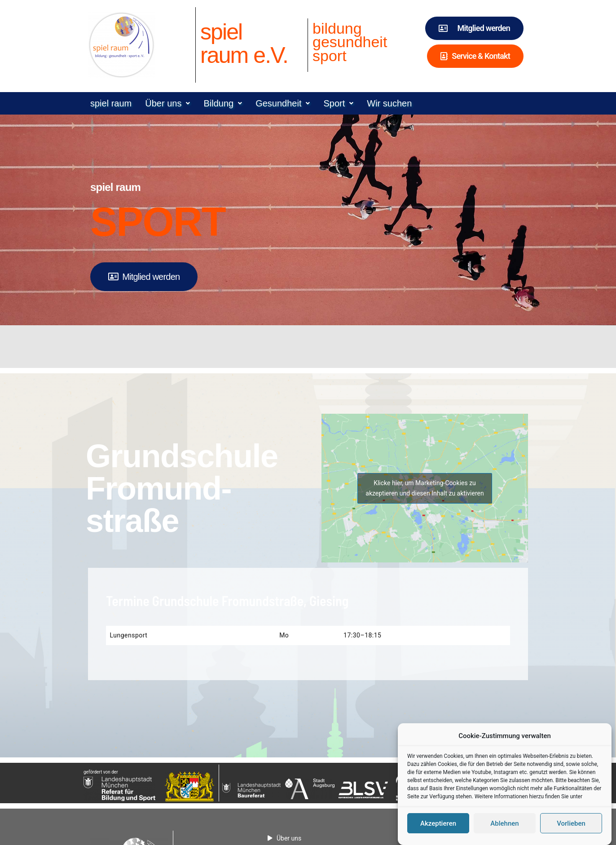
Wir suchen (389, 103)
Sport (338, 103)
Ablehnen (504, 830)
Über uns (167, 103)
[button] (167, 103)
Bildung (223, 103)
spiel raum (111, 103)
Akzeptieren (438, 830)
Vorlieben (571, 830)
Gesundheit (283, 103)
